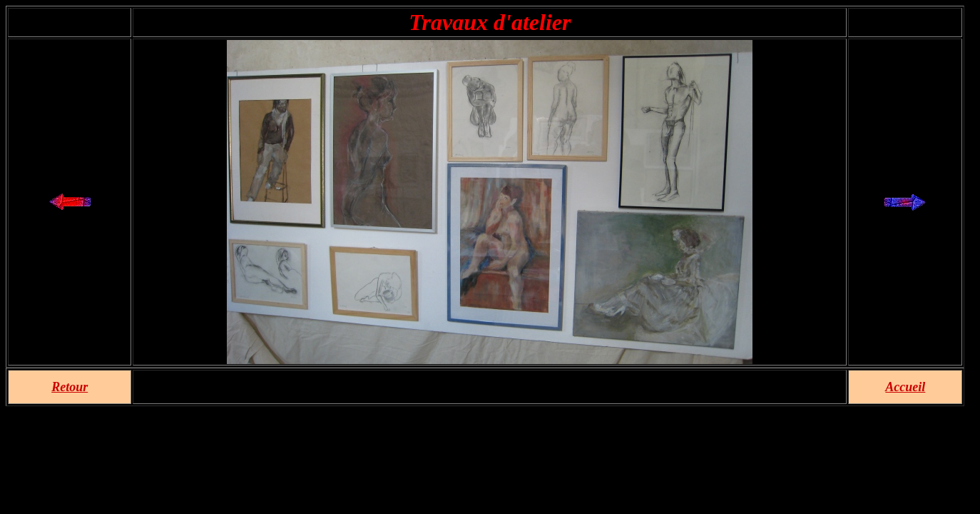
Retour (70, 387)
